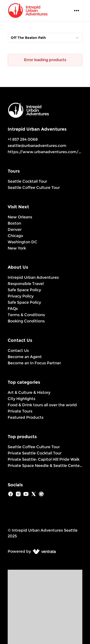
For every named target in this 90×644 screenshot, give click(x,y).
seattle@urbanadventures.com (37, 146)
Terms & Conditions (26, 315)
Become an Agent (25, 357)
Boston (14, 223)
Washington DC (22, 242)
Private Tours (20, 411)
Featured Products (26, 417)
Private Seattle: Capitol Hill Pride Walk (44, 459)
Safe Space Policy (24, 290)
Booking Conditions (26, 321)
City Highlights (21, 399)
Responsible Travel (26, 284)
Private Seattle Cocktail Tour (35, 453)
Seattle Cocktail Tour (27, 181)
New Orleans (20, 217)
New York (17, 248)
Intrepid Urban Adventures (33, 277)
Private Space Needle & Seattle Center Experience (45, 466)
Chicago (15, 236)
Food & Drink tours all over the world (42, 405)
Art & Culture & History (29, 392)
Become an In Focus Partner (34, 363)
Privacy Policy (21, 296)
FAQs (13, 309)
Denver (15, 229)
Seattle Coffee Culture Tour (34, 188)
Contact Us (18, 351)
